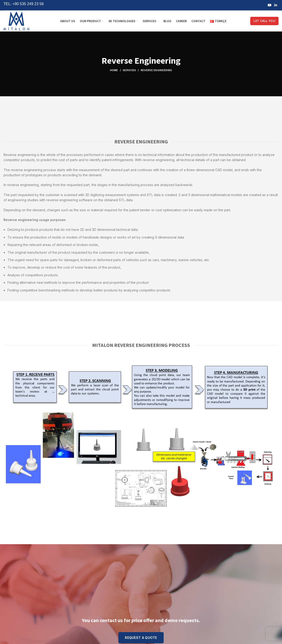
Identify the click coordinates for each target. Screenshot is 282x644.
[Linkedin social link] (276, 5)
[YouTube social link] (270, 5)
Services (129, 70)
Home (114, 70)
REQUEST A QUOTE (141, 638)
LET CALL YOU (264, 21)
